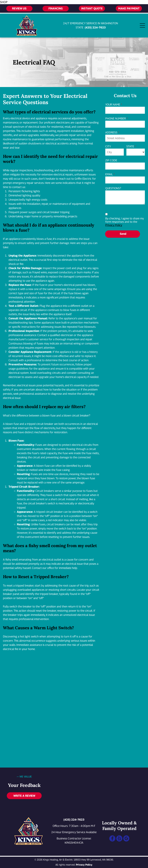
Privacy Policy (114, 225)
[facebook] (112, 839)
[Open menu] (142, 25)
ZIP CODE (111, 160)
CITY (108, 146)
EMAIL (109, 174)
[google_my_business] (126, 839)
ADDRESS (111, 132)
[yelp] (119, 839)
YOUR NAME (113, 105)
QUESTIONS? (113, 188)
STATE (130, 146)
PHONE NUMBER (116, 119)
